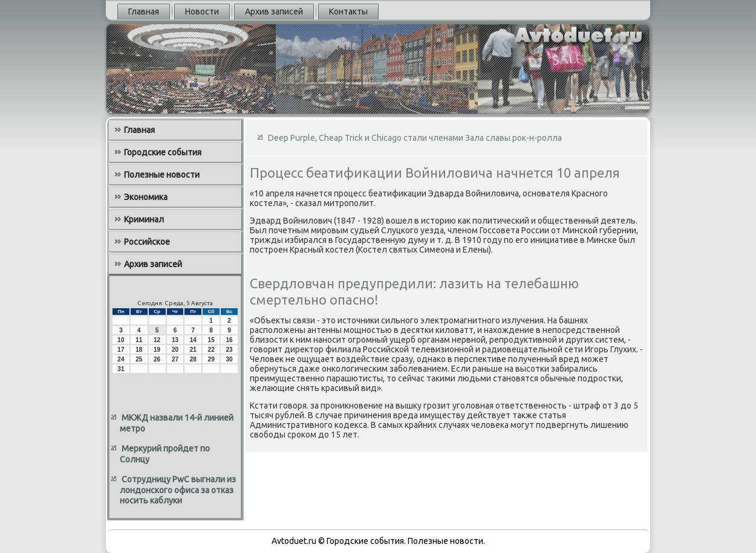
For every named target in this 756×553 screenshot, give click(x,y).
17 (121, 350)
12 (157, 340)
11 (139, 340)
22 (211, 350)
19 (157, 350)
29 (211, 359)
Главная (144, 11)
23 (229, 350)
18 (139, 350)
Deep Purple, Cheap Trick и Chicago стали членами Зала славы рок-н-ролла (415, 138)
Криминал (144, 219)
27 (175, 359)
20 (175, 350)
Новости (202, 11)
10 (121, 340)
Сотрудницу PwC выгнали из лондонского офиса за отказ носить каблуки (178, 490)
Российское (147, 242)
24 (121, 359)
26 (157, 359)
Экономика (146, 197)
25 (139, 359)
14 (193, 340)
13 (175, 340)
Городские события (163, 152)
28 (193, 359)
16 (229, 340)
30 (229, 359)
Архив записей (274, 11)
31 (121, 369)
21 (193, 350)
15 (211, 340)
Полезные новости (162, 175)
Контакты (348, 11)
